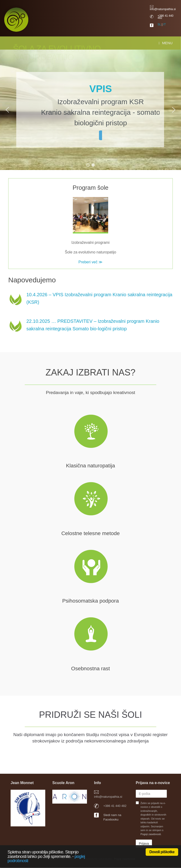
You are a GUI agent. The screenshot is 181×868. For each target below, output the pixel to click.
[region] (90, 110)
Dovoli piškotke (162, 852)
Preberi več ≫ (90, 262)
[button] (7, 110)
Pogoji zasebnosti (151, 834)
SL (159, 24)
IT (165, 24)
